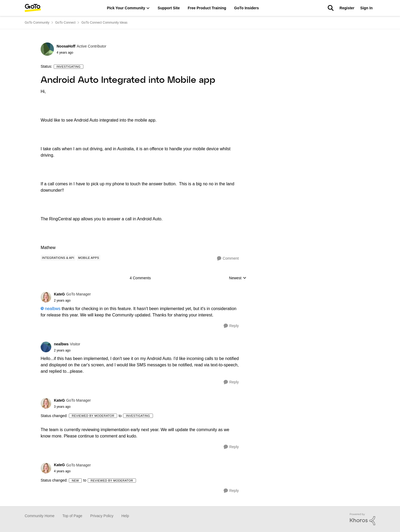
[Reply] (231, 326)
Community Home (40, 516)
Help (125, 516)
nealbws (53, 309)
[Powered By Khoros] (363, 519)
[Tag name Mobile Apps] (89, 258)
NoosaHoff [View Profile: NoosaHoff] (66, 46)
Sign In (366, 8)
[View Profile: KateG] (46, 297)
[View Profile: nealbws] (46, 347)
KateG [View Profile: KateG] (59, 294)
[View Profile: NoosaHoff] (47, 49)
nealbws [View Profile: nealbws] (61, 344)
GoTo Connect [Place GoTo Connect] (65, 23)
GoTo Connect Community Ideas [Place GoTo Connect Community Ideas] (104, 23)
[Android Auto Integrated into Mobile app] (72, 301)
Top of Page (72, 516)
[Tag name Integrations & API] (58, 258)
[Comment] (228, 258)
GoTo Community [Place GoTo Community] (37, 23)
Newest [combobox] (238, 278)
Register (347, 8)
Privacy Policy (102, 516)
